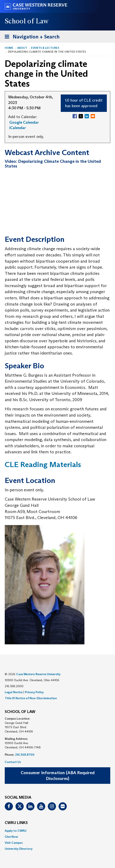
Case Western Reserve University (38, 674)
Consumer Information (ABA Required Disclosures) (58, 776)
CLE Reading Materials (43, 464)
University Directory (19, 849)
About (22, 48)
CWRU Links (16, 823)
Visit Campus (14, 843)
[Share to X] (81, 116)
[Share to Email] (93, 116)
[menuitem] (57, 831)
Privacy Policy (34, 692)
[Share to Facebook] (75, 116)
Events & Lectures (45, 48)
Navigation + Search (31, 37)
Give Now (11, 837)
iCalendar (18, 128)
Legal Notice (14, 692)
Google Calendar (24, 122)
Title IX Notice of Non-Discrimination (31, 698)
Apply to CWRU (16, 831)
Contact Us (13, 762)
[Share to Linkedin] (87, 116)
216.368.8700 (25, 755)
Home (9, 48)
